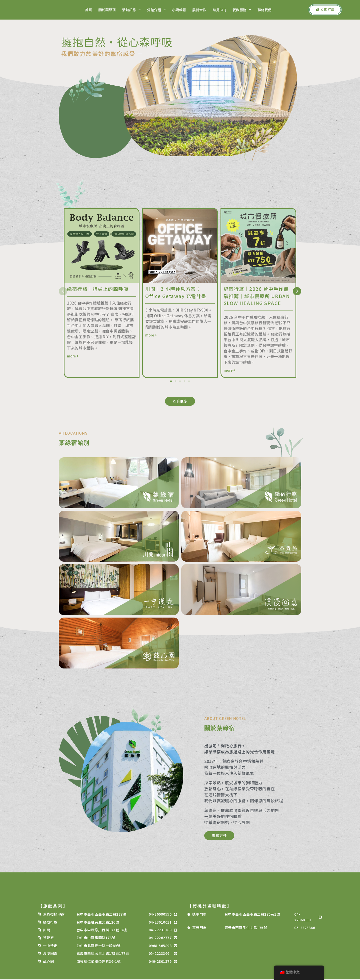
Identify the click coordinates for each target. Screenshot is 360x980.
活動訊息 (131, 10)
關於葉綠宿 (106, 10)
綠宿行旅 (50, 923)
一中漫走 (50, 947)
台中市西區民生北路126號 (98, 923)
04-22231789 (160, 931)
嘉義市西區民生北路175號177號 (103, 955)
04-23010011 (160, 923)
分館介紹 (156, 10)
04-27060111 (303, 918)
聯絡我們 (264, 10)
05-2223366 (159, 955)
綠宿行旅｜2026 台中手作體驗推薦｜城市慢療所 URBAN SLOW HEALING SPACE (257, 296)
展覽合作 (199, 10)
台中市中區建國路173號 (96, 939)
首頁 (88, 10)
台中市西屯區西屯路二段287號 (101, 915)
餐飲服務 (241, 10)
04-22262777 (160, 939)
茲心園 (48, 962)
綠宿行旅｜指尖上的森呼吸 (98, 289)
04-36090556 (160, 915)
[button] (64, 291)
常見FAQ (219, 10)
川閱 (47, 931)
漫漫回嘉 (50, 955)
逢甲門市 (199, 915)
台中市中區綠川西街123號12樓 (102, 931)
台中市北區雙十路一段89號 (99, 947)
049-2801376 (160, 962)
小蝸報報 (178, 10)
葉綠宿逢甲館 (54, 915)
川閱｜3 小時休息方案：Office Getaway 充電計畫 (176, 292)
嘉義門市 (199, 929)
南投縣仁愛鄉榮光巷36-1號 (99, 962)
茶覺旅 (48, 939)
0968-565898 (160, 947)
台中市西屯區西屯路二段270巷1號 (252, 915)
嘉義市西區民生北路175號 (246, 929)
